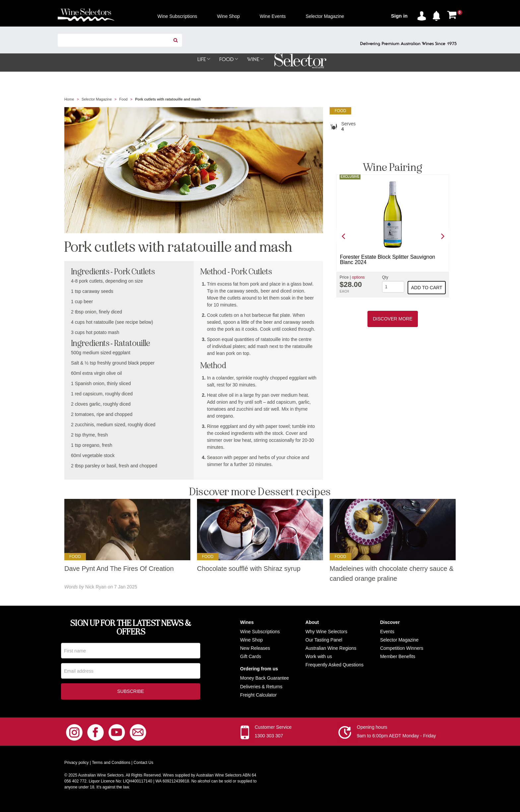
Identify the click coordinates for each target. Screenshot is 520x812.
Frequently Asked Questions (334, 665)
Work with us (319, 657)
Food (124, 100)
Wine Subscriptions (260, 632)
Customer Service (273, 729)
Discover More (392, 319)
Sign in (399, 16)
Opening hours (372, 729)
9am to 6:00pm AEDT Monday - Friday (396, 737)
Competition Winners (402, 648)
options (358, 278)
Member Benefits (398, 657)
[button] (438, 15)
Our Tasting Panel (324, 640)
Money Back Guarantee (264, 678)
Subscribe (131, 693)
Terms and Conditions (111, 764)
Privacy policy (76, 764)
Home (69, 100)
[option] (393, 236)
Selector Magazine (97, 100)
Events (387, 632)
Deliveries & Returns (261, 687)
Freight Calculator (259, 695)
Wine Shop (251, 640)
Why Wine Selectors (326, 632)
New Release (254, 648)
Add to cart (427, 288)
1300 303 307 (269, 737)
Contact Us (143, 764)
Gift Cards (251, 657)
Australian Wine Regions (331, 648)
